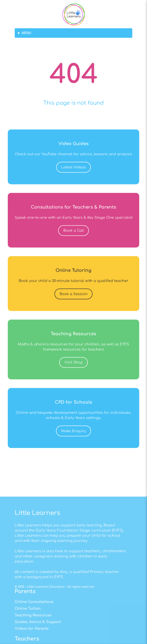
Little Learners (37, 575)
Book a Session (74, 309)
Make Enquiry (74, 447)
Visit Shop (74, 378)
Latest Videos (73, 183)
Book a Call (74, 246)
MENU (26, 33)
